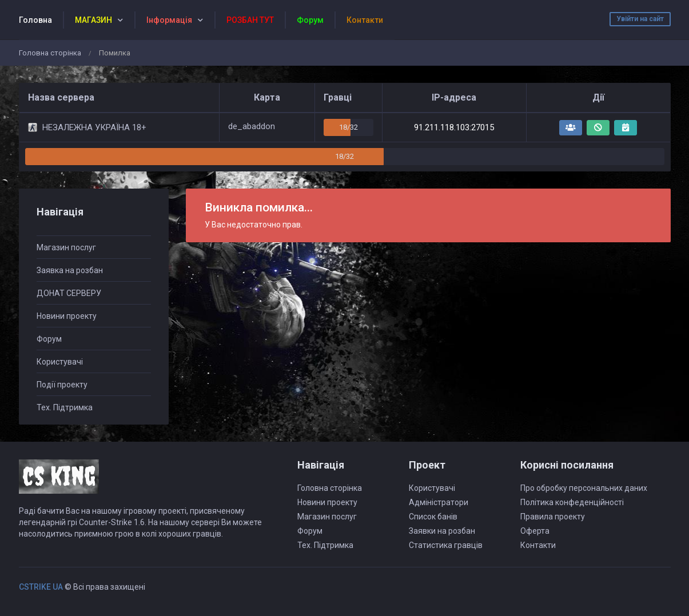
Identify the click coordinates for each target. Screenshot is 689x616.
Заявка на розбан (70, 270)
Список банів (433, 517)
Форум (49, 339)
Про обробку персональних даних (584, 488)
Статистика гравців (446, 545)
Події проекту (62, 385)
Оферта (535, 531)
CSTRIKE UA (41, 587)
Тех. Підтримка (65, 407)
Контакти (538, 545)
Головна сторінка (50, 53)
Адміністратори (439, 502)
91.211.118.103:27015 (454, 127)
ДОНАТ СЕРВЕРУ (69, 293)
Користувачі (60, 362)
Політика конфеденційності (572, 502)
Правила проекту (553, 517)
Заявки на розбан (442, 531)
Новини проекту (67, 316)
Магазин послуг (66, 247)
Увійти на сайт (640, 19)
